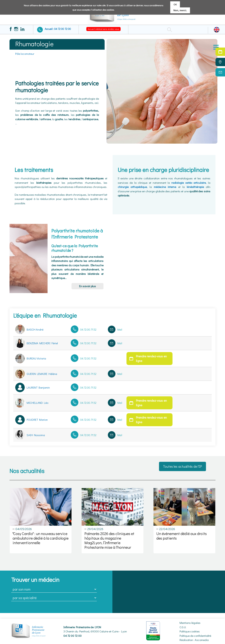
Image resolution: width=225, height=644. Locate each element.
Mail (120, 330)
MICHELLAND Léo (37, 403)
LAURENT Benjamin (38, 387)
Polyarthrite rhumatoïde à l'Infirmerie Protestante (77, 234)
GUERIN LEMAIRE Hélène (42, 374)
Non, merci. (180, 10)
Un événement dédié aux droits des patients (182, 536)
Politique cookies (190, 631)
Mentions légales (190, 623)
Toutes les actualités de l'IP (182, 466)
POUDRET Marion (37, 420)
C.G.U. (183, 627)
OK (175, 4)
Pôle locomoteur (25, 54)
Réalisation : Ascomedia (194, 640)
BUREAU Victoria (36, 358)
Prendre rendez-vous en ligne (151, 358)
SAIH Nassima (36, 435)
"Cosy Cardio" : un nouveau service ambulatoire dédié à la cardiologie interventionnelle (41, 538)
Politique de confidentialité (195, 636)
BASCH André (35, 329)
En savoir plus (87, 286)
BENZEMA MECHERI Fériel (42, 343)
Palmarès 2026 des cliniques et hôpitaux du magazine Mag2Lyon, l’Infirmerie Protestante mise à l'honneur (109, 540)
